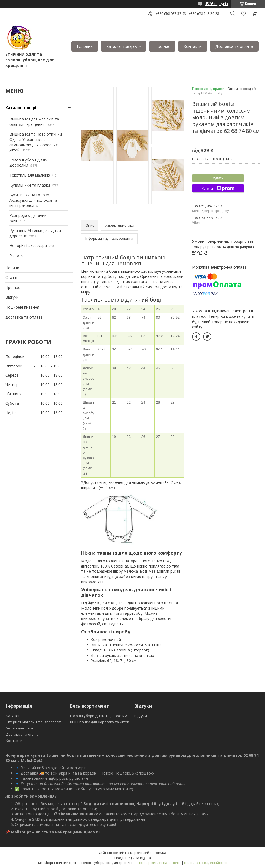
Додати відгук (243, 14)
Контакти (193, 46)
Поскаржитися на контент (160, 863)
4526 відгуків (216, 4)
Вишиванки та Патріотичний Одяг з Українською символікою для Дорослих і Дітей (36, 142)
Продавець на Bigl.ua (133, 858)
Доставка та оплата (234, 46)
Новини (12, 268)
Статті (11, 277)
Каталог (13, 716)
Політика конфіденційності (206, 863)
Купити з (218, 188)
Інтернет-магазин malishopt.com (34, 722)
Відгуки (12, 297)
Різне (14, 256)
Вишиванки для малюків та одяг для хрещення (34, 122)
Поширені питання (22, 307)
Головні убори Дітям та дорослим (99, 716)
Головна (85, 46)
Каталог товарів (122, 46)
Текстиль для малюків (30, 175)
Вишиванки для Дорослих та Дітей (100, 722)
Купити (218, 178)
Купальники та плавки (30, 185)
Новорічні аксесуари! (29, 246)
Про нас (162, 46)
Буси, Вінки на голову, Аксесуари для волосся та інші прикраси (33, 200)
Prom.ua (159, 853)
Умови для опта (19, 728)
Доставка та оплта (22, 734)
